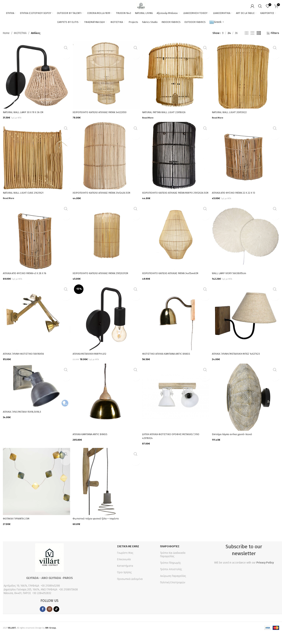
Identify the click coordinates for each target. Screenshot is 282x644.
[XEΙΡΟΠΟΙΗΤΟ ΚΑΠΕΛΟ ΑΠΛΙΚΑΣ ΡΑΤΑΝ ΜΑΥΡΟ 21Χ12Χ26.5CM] (176, 167)
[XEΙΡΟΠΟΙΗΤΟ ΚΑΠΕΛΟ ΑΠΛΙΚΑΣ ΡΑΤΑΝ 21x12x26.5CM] (106, 167)
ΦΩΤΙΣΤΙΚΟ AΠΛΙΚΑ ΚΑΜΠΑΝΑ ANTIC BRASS (170, 367)
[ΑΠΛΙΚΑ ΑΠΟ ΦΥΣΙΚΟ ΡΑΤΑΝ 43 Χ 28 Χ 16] (36, 250)
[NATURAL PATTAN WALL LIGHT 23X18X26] (176, 87)
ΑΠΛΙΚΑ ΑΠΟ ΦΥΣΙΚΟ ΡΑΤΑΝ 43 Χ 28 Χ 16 (28, 287)
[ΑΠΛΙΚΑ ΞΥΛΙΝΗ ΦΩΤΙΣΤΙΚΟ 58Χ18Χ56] (36, 330)
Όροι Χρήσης (124, 583)
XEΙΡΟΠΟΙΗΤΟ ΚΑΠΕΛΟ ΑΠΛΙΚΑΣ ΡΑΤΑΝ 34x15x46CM (175, 287)
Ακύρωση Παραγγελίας (173, 586)
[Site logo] (141, 8)
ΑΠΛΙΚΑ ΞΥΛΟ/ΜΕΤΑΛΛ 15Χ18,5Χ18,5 (24, 424)
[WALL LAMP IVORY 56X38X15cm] (246, 250)
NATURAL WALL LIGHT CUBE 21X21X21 (25, 203)
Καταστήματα (125, 576)
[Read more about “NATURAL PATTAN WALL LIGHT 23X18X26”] (149, 128)
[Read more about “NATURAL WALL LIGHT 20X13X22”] (219, 128)
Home (6, 45)
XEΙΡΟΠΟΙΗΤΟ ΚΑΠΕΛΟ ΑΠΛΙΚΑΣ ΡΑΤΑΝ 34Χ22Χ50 (103, 123)
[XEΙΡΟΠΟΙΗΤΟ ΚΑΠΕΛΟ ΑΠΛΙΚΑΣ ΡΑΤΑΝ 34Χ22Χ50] (106, 87)
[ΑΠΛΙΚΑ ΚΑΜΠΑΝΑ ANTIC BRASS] (106, 410)
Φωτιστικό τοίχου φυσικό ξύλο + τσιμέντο (99, 530)
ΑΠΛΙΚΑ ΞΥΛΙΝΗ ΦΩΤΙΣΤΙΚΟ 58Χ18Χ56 (26, 367)
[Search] (260, 8)
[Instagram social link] (49, 619)
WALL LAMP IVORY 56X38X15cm (232, 287)
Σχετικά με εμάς (128, 557)
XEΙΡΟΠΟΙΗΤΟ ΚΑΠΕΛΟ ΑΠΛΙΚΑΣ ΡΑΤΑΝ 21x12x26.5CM (106, 203)
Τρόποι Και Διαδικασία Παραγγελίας (173, 565)
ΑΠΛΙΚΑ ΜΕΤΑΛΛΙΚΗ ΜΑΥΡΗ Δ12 (92, 367)
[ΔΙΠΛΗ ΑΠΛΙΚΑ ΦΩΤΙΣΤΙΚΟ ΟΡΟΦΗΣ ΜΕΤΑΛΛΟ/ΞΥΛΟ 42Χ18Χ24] (176, 410)
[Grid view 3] (252, 45)
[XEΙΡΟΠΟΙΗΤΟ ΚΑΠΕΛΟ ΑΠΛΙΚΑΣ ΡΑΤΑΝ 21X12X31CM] (106, 250)
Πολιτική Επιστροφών (173, 593)
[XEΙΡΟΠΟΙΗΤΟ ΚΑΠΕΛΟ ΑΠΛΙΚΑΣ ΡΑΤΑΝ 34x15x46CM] (176, 250)
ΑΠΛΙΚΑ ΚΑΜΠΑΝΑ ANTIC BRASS (92, 446)
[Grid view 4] (259, 45)
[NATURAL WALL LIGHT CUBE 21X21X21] (36, 167)
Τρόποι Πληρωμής (171, 573)
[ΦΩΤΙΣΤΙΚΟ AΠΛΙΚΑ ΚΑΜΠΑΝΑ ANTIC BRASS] (176, 330)
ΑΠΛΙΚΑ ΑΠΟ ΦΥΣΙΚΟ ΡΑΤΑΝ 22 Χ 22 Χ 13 (238, 203)
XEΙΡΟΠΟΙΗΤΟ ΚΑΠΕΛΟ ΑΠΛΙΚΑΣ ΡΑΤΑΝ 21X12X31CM (105, 287)
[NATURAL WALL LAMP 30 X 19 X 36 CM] (36, 87)
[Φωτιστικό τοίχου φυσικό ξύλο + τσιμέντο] (106, 493)
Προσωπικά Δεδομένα (130, 589)
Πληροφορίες (170, 557)
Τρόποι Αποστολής (171, 580)
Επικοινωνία (124, 570)
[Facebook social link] (43, 619)
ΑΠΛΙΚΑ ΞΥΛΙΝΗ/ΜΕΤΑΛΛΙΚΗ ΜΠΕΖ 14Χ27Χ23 (240, 367)
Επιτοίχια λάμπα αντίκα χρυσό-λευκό (236, 446)
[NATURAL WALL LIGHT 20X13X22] (246, 87)
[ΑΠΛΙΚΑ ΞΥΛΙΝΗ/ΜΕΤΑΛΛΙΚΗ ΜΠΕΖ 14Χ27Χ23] (246, 330)
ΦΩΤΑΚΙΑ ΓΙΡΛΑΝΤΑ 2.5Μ (18, 530)
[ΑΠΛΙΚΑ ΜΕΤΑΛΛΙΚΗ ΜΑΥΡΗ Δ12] (106, 330)
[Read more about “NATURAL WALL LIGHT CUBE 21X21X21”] (9, 208)
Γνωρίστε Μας (125, 563)
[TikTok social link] (56, 619)
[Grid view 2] (247, 45)
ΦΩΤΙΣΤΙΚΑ (20, 45)
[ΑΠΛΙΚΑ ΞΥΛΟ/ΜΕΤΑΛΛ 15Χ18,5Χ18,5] (36, 399)
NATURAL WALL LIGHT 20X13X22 (232, 123)
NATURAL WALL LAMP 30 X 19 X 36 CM (26, 123)
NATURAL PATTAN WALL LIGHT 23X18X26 (167, 123)
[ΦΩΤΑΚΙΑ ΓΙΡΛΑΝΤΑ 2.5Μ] (36, 493)
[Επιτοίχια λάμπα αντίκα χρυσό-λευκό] (246, 410)
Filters (275, 45)
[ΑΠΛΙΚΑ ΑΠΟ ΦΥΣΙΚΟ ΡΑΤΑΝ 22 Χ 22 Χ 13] (246, 167)
